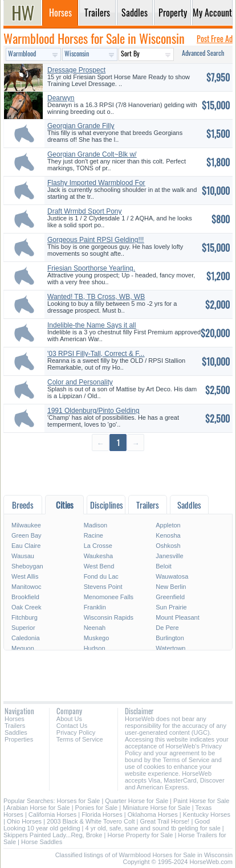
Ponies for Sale (97, 808)
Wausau (23, 556)
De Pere (167, 628)
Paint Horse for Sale (201, 801)
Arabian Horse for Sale (38, 808)
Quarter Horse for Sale (137, 801)
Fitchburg (25, 617)
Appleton (168, 525)
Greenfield (170, 597)
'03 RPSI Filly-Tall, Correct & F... (96, 354)
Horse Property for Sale (140, 835)
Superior (23, 628)
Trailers (15, 726)
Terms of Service (80, 739)
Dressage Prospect (76, 70)
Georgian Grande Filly (81, 126)
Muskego (97, 638)
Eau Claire (26, 546)
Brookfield (25, 597)
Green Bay (27, 535)
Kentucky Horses (207, 814)
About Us (69, 719)
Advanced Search (203, 53)
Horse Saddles (42, 842)
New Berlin (171, 587)
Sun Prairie (171, 607)
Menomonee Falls (109, 597)
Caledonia (26, 638)
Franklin (95, 607)
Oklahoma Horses (153, 814)
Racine (93, 535)
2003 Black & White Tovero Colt (91, 821)
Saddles (16, 732)
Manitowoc (27, 587)
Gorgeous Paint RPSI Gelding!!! (95, 240)
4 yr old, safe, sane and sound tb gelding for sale (153, 828)
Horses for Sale (79, 801)
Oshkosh (168, 546)
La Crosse (98, 546)
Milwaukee (26, 525)
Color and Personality (80, 382)
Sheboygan (27, 566)
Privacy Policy (76, 732)
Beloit (164, 566)
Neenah (95, 628)
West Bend (99, 566)
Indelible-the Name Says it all (91, 325)
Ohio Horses (24, 821)
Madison (96, 525)
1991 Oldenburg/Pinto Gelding (93, 411)
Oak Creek (27, 607)
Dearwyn (61, 98)
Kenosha (168, 535)
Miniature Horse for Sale (156, 808)
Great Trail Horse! (165, 821)
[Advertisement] (118, 472)
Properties (19, 739)
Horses (15, 719)
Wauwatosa (172, 576)
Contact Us (72, 726)
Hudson (95, 648)
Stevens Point (103, 587)
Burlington (170, 638)
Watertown (170, 648)
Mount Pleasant (177, 617)
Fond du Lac (101, 576)
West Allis (25, 576)
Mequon (23, 648)
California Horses (52, 814)
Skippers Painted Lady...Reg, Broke (53, 835)
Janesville (169, 556)
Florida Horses (102, 814)
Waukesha (99, 556)
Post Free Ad (215, 38)
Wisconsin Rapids (109, 617)
